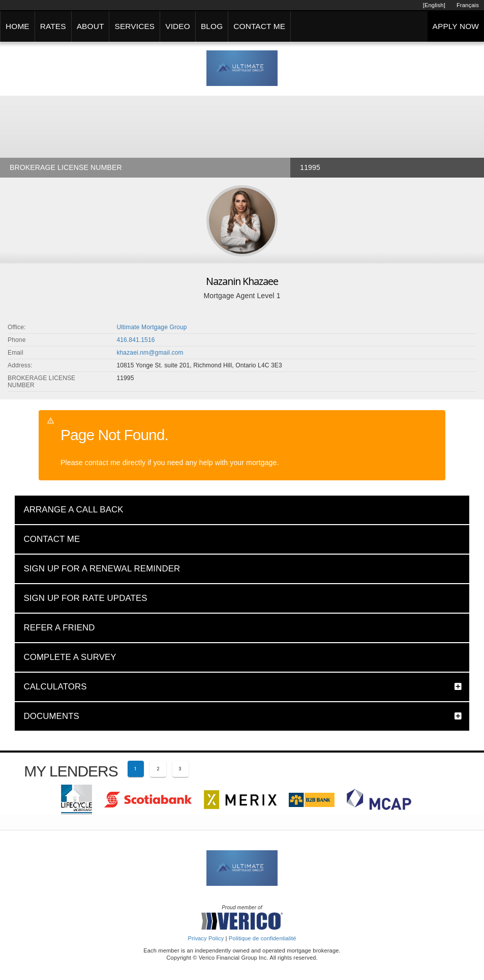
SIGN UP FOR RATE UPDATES (85, 598)
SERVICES (134, 26)
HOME (18, 26)
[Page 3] (180, 769)
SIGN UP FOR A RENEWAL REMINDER (102, 569)
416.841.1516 (135, 340)
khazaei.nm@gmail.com (150, 353)
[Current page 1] (136, 769)
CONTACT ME (259, 26)
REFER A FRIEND (59, 628)
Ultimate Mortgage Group (152, 327)
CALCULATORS (55, 687)
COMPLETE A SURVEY (70, 657)
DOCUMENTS (51, 716)
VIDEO (178, 26)
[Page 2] (158, 769)
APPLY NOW (456, 26)
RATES (53, 26)
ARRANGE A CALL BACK (73, 510)
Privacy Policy (206, 938)
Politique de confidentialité (263, 938)
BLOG (212, 26)
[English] (434, 5)
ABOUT (90, 26)
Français (468, 5)
